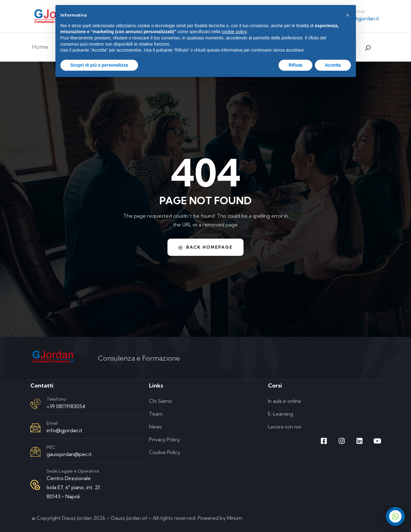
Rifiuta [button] (295, 65)
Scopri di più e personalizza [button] (99, 65)
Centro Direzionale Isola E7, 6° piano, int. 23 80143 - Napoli (73, 487)
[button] (348, 15)
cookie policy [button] (234, 32)
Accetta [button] (333, 65)
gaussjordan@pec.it (69, 454)
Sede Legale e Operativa (73, 471)
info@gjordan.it (361, 18)
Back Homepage (206, 247)
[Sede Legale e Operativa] (35, 485)
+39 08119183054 (66, 406)
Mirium (235, 518)
